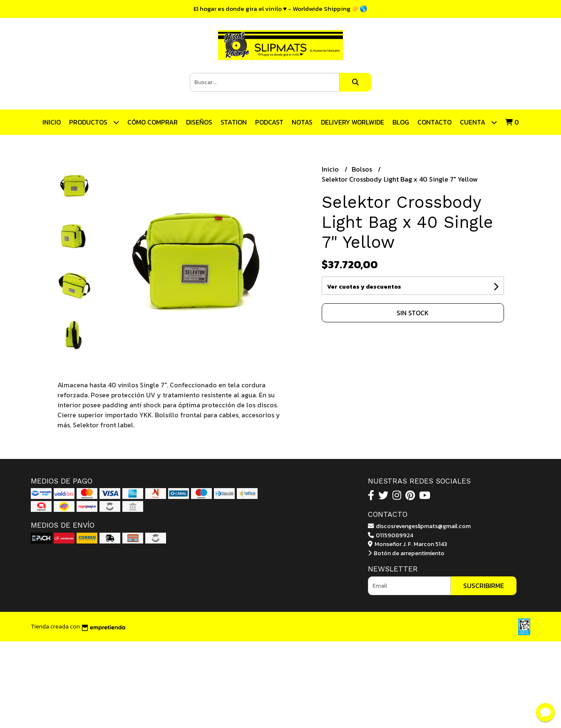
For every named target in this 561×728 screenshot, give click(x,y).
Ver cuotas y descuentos (364, 287)
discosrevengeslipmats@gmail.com (419, 526)
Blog (401, 122)
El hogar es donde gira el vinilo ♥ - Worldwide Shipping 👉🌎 (280, 9)
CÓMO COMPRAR (153, 122)
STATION (234, 122)
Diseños (199, 122)
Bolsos (363, 169)
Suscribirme (484, 586)
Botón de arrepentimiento (406, 553)
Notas (302, 122)
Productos (94, 122)
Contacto (434, 122)
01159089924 (391, 535)
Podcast (269, 122)
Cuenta (478, 122)
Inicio (52, 122)
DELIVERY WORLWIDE (352, 122)
